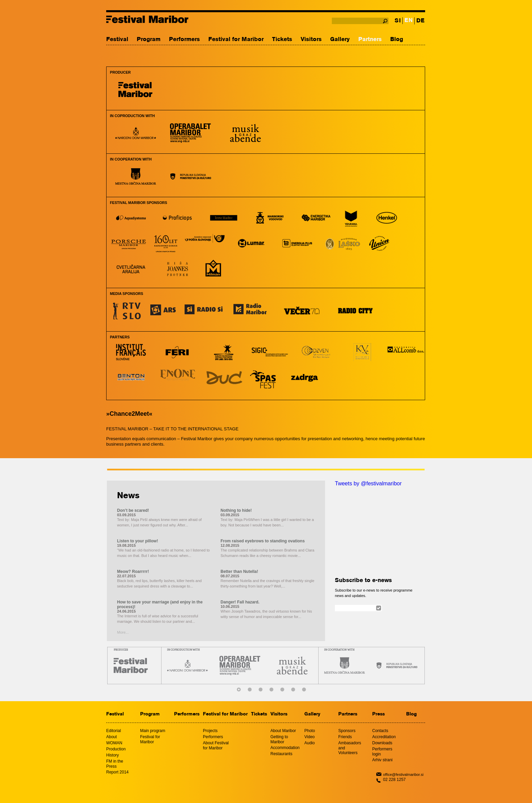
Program (149, 40)
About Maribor (283, 731)
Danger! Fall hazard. (240, 602)
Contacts (380, 731)
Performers (184, 40)
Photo (310, 731)
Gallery (340, 40)
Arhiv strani (382, 760)
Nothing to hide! (236, 510)
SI (398, 21)
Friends (345, 737)
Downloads (382, 743)
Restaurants (281, 754)
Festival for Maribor (236, 40)
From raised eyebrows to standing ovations (263, 541)
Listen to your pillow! (138, 541)
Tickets (282, 40)
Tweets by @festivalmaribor (368, 483)
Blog (397, 40)
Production (116, 749)
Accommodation (285, 748)
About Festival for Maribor (216, 745)
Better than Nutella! (239, 572)
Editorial (113, 731)
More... (123, 632)
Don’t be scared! (133, 510)
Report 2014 (117, 772)
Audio (310, 743)
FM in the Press (115, 764)
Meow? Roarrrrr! (133, 572)
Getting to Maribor (279, 739)
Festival (117, 40)
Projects (210, 731)
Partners (370, 40)
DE (420, 21)
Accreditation (384, 737)
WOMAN (114, 743)
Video (309, 737)
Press (378, 714)
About (111, 737)
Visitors (311, 40)
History (112, 755)
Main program (153, 731)
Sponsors (347, 731)
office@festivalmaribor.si (403, 774)
